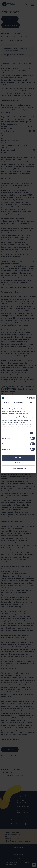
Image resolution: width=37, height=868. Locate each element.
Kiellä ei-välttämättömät (18, 469)
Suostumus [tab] (7, 403)
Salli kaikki (19, 457)
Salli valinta (19, 463)
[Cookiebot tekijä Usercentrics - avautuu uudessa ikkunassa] (27, 398)
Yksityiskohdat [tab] (18, 403)
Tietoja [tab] (30, 403)
